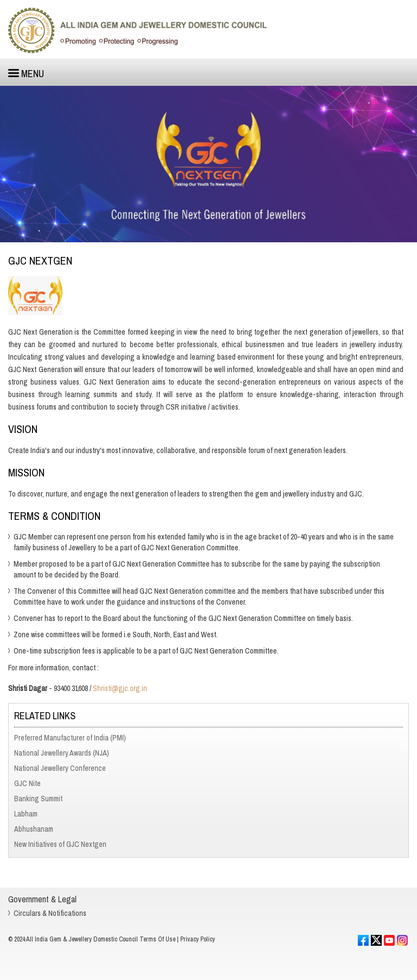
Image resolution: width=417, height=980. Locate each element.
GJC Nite (27, 783)
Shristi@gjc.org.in (120, 688)
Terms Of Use (157, 939)
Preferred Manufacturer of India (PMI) (70, 738)
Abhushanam (34, 829)
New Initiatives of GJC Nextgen (60, 844)
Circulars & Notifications (50, 913)
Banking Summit (38, 799)
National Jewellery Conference (60, 768)
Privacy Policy (198, 939)
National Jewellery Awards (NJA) (62, 753)
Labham (26, 814)
